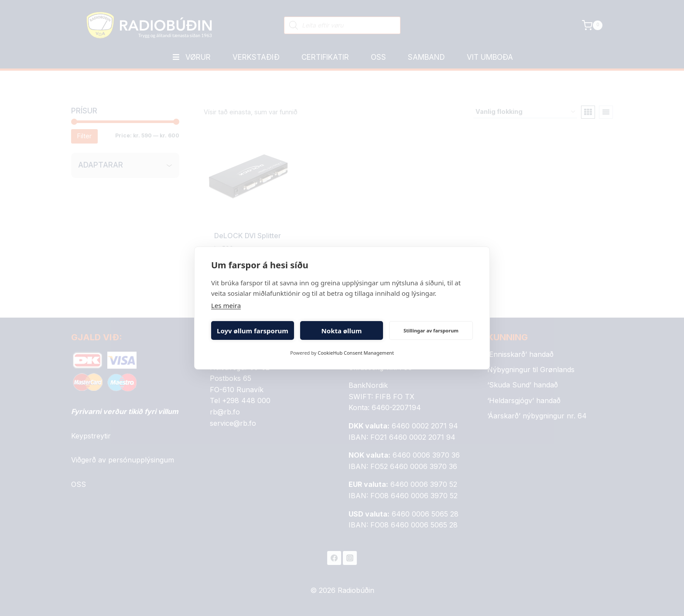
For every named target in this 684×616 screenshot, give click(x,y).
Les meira (226, 305)
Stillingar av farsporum (431, 330)
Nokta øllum (342, 331)
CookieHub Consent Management (356, 353)
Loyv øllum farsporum (253, 331)
